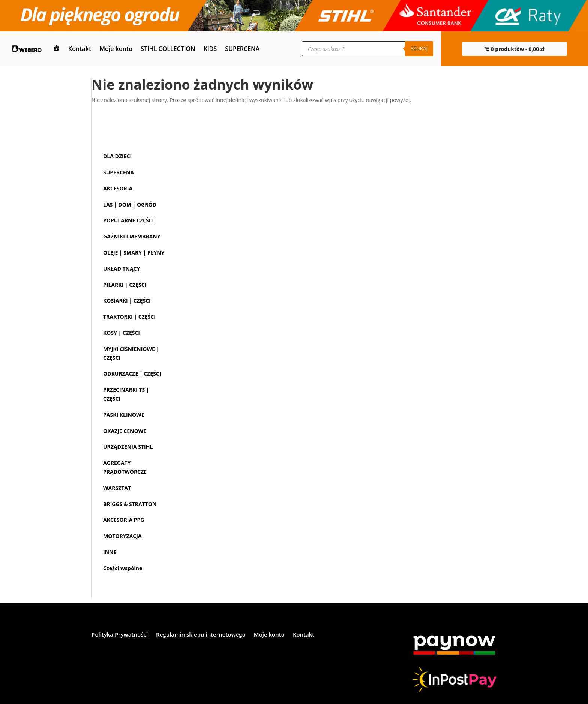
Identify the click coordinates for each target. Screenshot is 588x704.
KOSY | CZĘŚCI (121, 333)
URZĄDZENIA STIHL (128, 447)
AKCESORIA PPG (124, 520)
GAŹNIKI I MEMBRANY (132, 236)
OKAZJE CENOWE (125, 431)
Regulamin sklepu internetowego (201, 635)
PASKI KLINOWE (124, 415)
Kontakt (80, 49)
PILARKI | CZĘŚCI (125, 285)
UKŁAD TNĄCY (121, 269)
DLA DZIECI (117, 156)
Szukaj (419, 48)
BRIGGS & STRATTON (130, 504)
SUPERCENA (242, 49)
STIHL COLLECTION (168, 49)
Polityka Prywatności (120, 635)
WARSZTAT (117, 488)
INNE (110, 552)
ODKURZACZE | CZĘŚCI (132, 374)
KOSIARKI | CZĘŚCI (127, 300)
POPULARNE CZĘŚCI (128, 220)
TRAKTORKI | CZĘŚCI (129, 317)
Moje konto (116, 49)
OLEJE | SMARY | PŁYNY (134, 252)
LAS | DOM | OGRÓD (130, 204)
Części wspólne (123, 568)
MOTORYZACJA (122, 536)
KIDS (210, 49)
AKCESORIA (118, 188)
